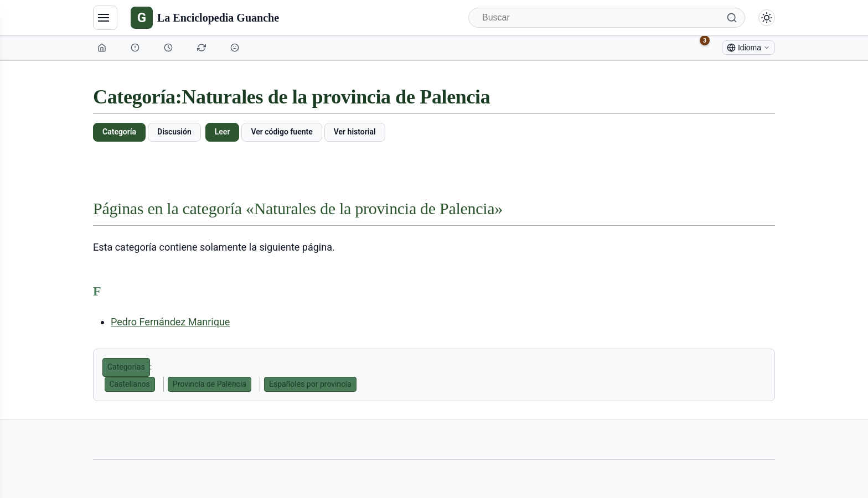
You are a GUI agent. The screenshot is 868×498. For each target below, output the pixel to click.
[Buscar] (607, 18)
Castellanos (130, 384)
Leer (223, 132)
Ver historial (355, 132)
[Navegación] (105, 18)
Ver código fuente (281, 132)
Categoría (119, 132)
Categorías (126, 367)
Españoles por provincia (310, 384)
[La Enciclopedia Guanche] (205, 18)
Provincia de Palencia (210, 384)
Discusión (174, 132)
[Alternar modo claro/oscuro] (767, 18)
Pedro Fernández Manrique (170, 322)
